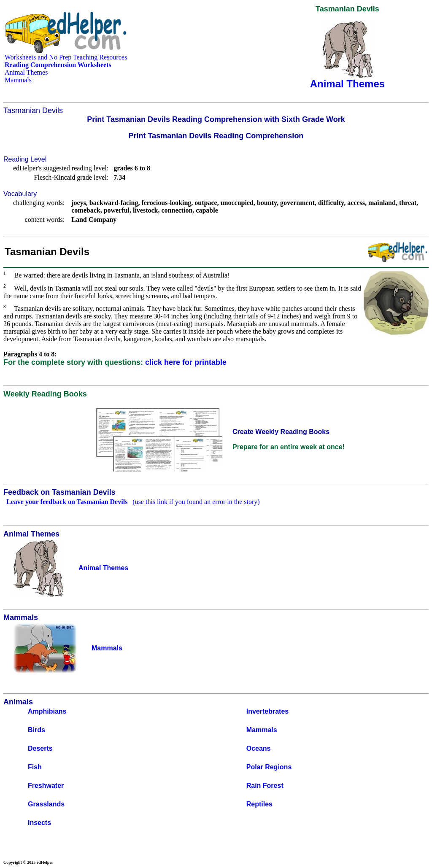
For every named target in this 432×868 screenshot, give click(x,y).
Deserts (40, 748)
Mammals (18, 80)
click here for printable (186, 362)
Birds (36, 730)
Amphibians (47, 711)
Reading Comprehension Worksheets (58, 65)
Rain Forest (265, 786)
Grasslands (46, 804)
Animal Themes (26, 72)
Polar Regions (269, 767)
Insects (39, 823)
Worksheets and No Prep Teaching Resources (66, 57)
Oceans (259, 748)
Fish (35, 767)
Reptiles (259, 804)
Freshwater (46, 786)
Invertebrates (268, 711)
